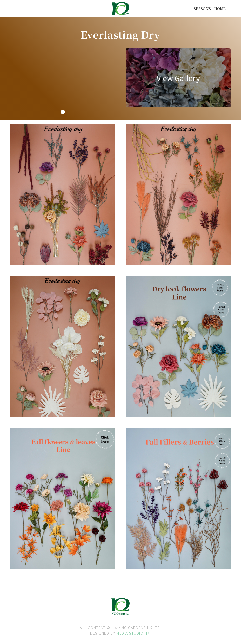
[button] (63, 112)
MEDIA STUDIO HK (133, 633)
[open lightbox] (178, 78)
